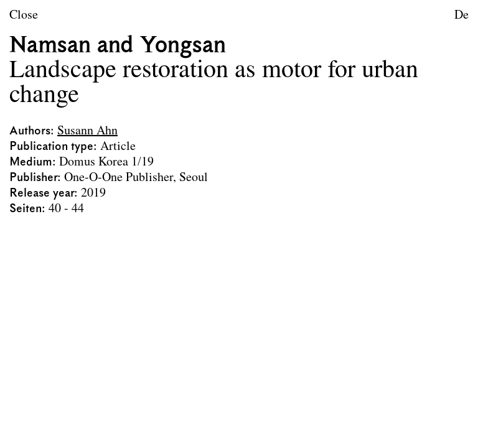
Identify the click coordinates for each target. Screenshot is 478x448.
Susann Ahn (87, 131)
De (462, 16)
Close (24, 16)
